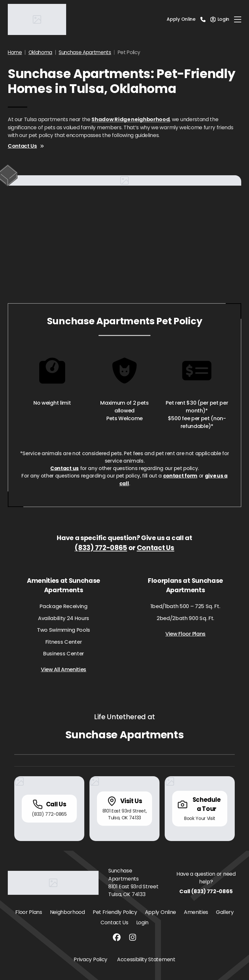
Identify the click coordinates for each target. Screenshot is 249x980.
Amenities (196, 912)
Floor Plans (29, 912)
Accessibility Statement (146, 959)
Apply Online (181, 19)
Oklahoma (40, 52)
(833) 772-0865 (101, 548)
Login (142, 922)
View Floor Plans (185, 634)
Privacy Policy (90, 959)
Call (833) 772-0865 (206, 891)
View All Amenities (64, 669)
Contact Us (26, 146)
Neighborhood (67, 912)
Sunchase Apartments (85, 52)
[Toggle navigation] (238, 19)
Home (15, 52)
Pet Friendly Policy (115, 912)
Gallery (225, 912)
